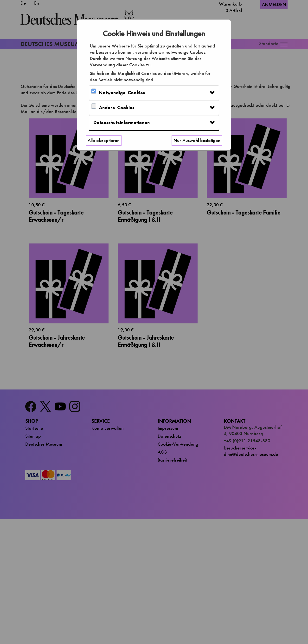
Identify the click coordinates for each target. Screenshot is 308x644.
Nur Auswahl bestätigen (197, 140)
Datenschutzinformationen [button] (122, 123)
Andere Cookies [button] (117, 108)
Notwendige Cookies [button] (122, 93)
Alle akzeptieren (104, 140)
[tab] (154, 93)
